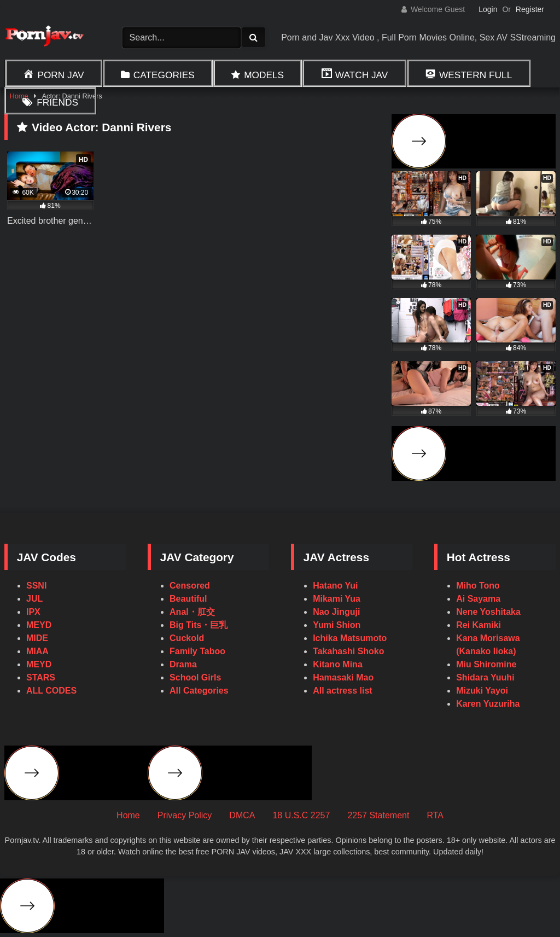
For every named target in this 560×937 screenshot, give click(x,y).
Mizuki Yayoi (482, 691)
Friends (57, 102)
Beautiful (188, 599)
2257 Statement (378, 815)
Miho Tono (478, 586)
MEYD (39, 625)
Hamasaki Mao (343, 677)
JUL (34, 599)
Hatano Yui (335, 586)
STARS (41, 677)
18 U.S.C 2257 (301, 815)
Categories (164, 75)
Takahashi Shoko (348, 651)
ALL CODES (51, 691)
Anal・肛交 (192, 612)
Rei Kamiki (479, 625)
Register (530, 9)
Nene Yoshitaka (488, 612)
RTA (435, 815)
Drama (183, 664)
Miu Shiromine (486, 664)
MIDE (37, 638)
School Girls (195, 677)
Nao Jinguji (336, 612)
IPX (33, 612)
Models (264, 75)
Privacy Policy (185, 815)
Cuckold (187, 638)
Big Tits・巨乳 (199, 625)
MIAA (37, 651)
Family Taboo (197, 651)
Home (128, 815)
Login (488, 9)
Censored (190, 586)
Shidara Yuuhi (485, 677)
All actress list (343, 691)
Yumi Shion (337, 625)
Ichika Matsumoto (350, 638)
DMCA (242, 815)
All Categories (199, 691)
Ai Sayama (478, 599)
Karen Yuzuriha (488, 704)
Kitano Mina (338, 664)
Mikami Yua (337, 599)
